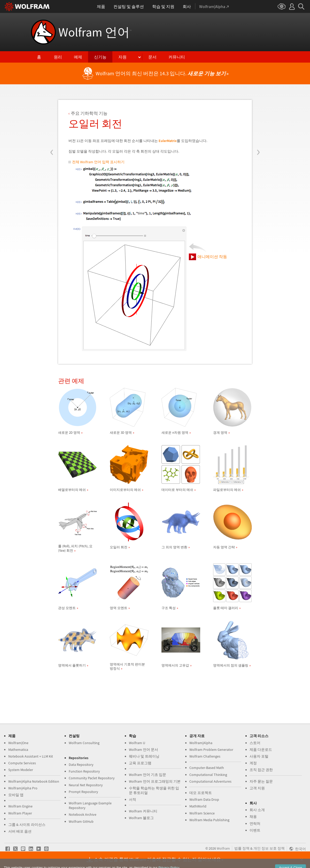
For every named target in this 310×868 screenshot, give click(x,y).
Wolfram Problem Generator (211, 750)
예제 (78, 57)
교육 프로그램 (140, 763)
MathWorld (198, 806)
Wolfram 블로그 (141, 818)
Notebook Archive (83, 814)
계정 (253, 763)
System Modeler (21, 770)
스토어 (255, 743)
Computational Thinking (208, 775)
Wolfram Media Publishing (209, 820)
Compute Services (22, 763)
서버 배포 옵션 (20, 831)
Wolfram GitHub (81, 821)
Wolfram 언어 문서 (144, 750)
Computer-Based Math (207, 768)
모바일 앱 (16, 795)
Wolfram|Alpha (201, 743)
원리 (58, 57)
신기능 (100, 57)
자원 (122, 57)
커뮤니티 (177, 57)
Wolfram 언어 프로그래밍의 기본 (155, 781)
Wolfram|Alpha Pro (23, 788)
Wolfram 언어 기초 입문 (148, 775)
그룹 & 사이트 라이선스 (27, 825)
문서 (152, 57)
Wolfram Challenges (205, 756)
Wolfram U (137, 743)
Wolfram (223, 848)
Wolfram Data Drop (204, 799)
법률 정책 (242, 848)
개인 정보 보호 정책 (269, 848)
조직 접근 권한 (261, 770)
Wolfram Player (20, 813)
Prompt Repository (83, 792)
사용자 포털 (259, 756)
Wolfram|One (18, 743)
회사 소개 (257, 810)
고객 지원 (257, 788)
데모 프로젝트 (201, 793)
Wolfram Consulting (84, 743)
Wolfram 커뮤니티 (143, 811)
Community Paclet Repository (92, 778)
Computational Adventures (210, 781)
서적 (133, 799)
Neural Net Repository (86, 785)
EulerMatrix (168, 141)
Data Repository (81, 765)
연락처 (255, 824)
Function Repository (84, 771)
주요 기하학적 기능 (89, 113)
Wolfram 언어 (95, 32)
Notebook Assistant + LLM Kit (31, 756)
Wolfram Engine (20, 806)
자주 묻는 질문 (261, 781)
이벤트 (255, 830)
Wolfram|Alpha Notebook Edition (34, 781)
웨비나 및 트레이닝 (144, 756)
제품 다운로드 (261, 750)
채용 (253, 817)
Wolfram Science (202, 813)
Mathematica (18, 750)
